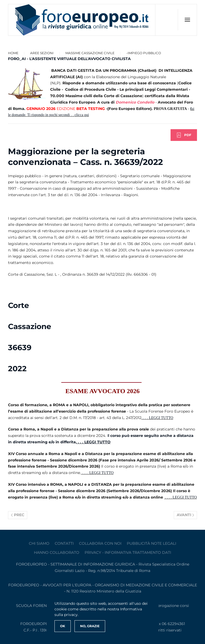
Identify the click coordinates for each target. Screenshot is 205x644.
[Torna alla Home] (82, 20)
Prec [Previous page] (18, 515)
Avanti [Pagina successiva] (186, 515)
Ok (63, 626)
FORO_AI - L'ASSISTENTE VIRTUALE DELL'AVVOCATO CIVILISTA (69, 59)
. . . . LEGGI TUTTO (157, 418)
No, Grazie (90, 626)
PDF (184, 135)
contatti (64, 543)
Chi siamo (39, 543)
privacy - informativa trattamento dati (128, 552)
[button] (187, 20)
